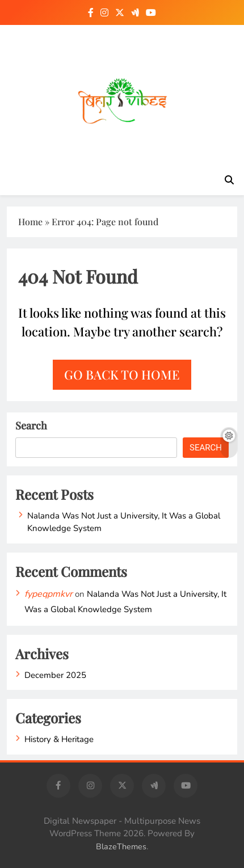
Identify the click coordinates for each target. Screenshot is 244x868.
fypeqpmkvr (49, 594)
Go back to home (122, 374)
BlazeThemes (121, 846)
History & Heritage (59, 739)
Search (31, 425)
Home (30, 222)
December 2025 (55, 675)
